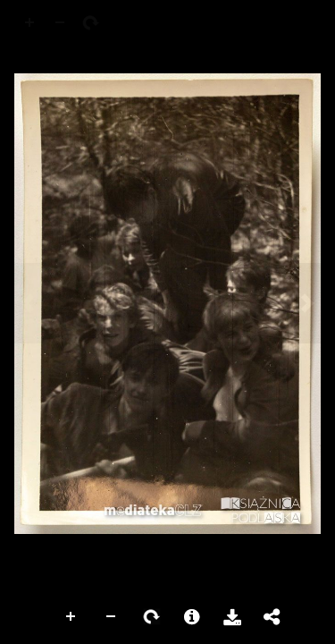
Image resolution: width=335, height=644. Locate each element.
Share (272, 617)
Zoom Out (112, 617)
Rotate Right (152, 617)
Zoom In (71, 617)
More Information (192, 617)
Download (232, 617)
